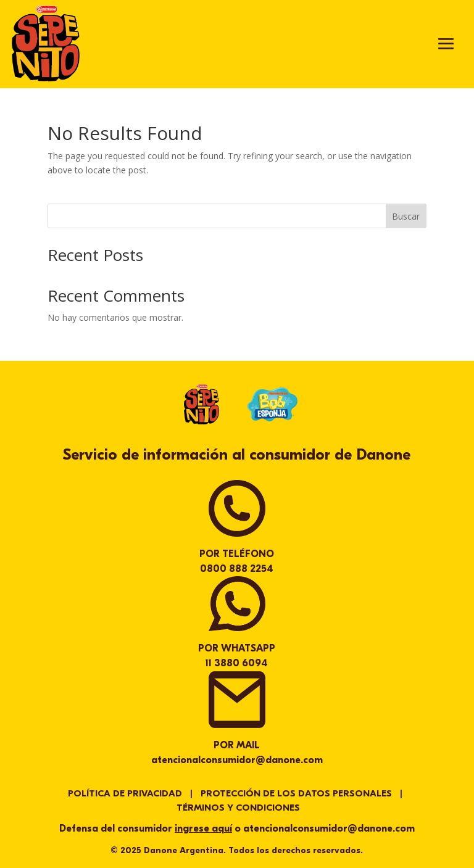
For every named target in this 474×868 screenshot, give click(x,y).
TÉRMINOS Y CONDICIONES (238, 808)
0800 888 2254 (237, 569)
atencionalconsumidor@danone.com (237, 760)
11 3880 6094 (237, 663)
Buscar (406, 216)
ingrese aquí (203, 829)
